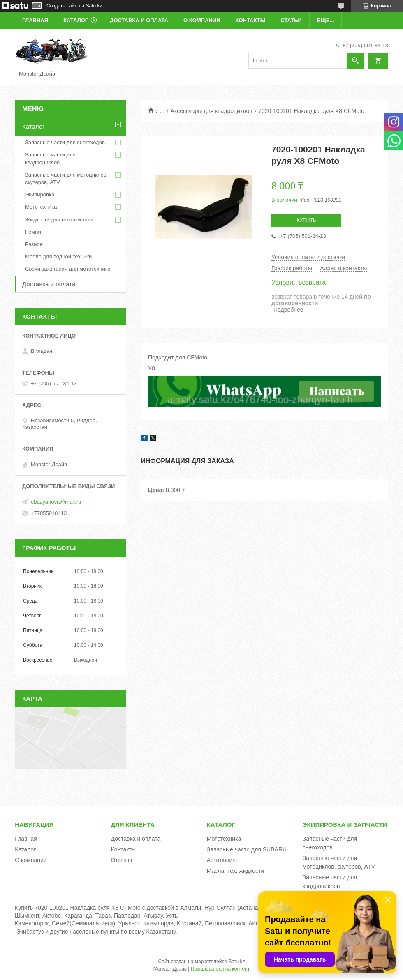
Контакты (251, 20)
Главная (35, 20)
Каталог (76, 20)
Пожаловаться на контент (220, 969)
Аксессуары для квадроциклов (212, 111)
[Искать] (355, 61)
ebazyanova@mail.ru (56, 502)
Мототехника (41, 207)
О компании (202, 20)
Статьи (291, 20)
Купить (306, 220)
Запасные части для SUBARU (247, 849)
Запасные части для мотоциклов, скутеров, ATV (66, 178)
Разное (34, 244)
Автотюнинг (222, 860)
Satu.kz (236, 962)
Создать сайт (62, 6)
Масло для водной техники (58, 257)
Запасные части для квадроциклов (50, 158)
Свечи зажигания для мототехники (68, 269)
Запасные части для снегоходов (65, 142)
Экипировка (40, 194)
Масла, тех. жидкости (236, 871)
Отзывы (122, 860)
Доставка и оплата (139, 20)
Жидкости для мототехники (59, 220)
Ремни (33, 232)
